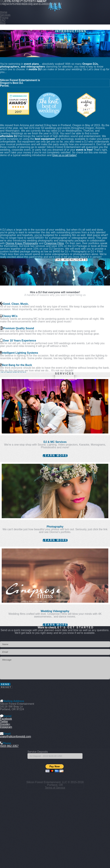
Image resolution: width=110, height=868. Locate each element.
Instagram (6, 727)
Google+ (5, 724)
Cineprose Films (54, 243)
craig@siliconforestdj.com (16, 736)
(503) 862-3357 (9, 746)
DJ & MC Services (55, 442)
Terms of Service (55, 788)
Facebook (6, 719)
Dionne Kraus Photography (22, 243)
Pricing (4, 18)
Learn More (55, 456)
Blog (3, 23)
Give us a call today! (65, 155)
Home (4, 12)
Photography (55, 527)
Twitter (4, 721)
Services (5, 15)
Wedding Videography (55, 611)
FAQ (3, 20)
